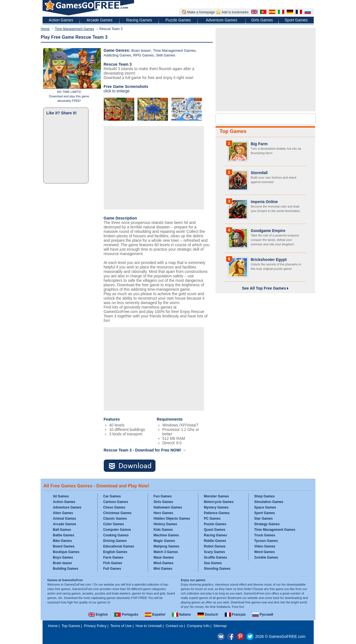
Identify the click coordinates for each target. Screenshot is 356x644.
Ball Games (62, 530)
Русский (263, 615)
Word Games (264, 552)
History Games (165, 524)
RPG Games (144, 55)
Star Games (264, 519)
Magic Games (164, 541)
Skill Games (166, 55)
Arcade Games (99, 20)
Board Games (64, 546)
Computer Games (117, 530)
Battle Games (64, 535)
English (98, 615)
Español (155, 615)
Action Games (61, 20)
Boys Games (63, 557)
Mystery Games (216, 507)
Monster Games (216, 496)
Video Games (265, 546)
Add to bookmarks (235, 12)
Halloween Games (168, 507)
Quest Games (215, 530)
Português (126, 615)
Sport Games (296, 20)
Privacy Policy (95, 626)
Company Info (198, 626)
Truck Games (265, 535)
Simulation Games (269, 502)
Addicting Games (118, 55)
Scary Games (214, 552)
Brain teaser (141, 50)
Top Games (233, 131)
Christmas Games (117, 513)
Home (45, 29)
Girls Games (262, 20)
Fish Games (113, 563)
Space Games (265, 507)
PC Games (212, 519)
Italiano (181, 615)
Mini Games (163, 569)
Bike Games (62, 541)
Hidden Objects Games (172, 519)
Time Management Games (75, 29)
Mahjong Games (166, 546)
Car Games (112, 496)
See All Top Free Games (265, 288)
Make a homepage (201, 12)
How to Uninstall (149, 626)
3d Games (61, 496)
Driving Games (115, 541)
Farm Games (113, 557)
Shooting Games (217, 569)
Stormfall (259, 173)
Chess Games (114, 507)
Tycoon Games (266, 541)
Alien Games (63, 513)
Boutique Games (66, 552)
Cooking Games (116, 535)
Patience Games (217, 513)
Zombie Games (266, 557)
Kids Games (163, 530)
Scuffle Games (215, 557)
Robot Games (215, 546)
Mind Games (163, 563)
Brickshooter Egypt (269, 260)
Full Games (112, 569)
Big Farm (259, 144)
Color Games (114, 524)
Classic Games (115, 519)
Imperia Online (264, 202)
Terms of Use (121, 626)
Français (235, 615)
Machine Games (166, 535)
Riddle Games (215, 541)
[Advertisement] (154, 168)
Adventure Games (222, 20)
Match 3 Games (166, 552)
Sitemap (220, 626)
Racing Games (139, 20)
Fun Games (163, 496)
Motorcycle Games (219, 502)
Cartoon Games (116, 502)
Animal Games (64, 519)
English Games (115, 552)
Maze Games (164, 557)
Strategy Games (267, 524)
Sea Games (213, 563)
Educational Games (119, 546)
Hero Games (163, 513)
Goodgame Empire (268, 231)
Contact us (174, 626)
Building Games (65, 569)
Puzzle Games (178, 20)
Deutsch (208, 615)
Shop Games (264, 496)
